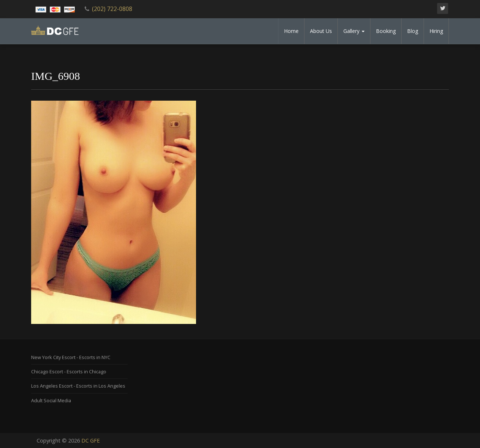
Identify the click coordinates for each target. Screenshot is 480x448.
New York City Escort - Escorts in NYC (71, 357)
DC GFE (91, 440)
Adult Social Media (51, 400)
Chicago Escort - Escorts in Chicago (69, 372)
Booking (386, 31)
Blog (413, 31)
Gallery (354, 31)
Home (291, 31)
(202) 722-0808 (112, 9)
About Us (321, 31)
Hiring (436, 31)
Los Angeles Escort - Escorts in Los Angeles (78, 386)
